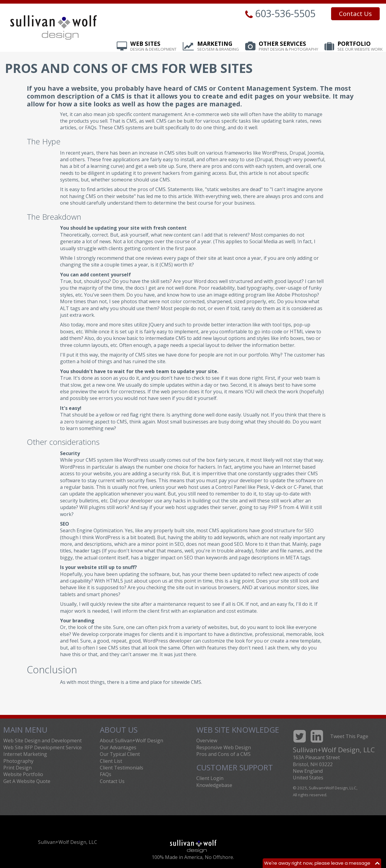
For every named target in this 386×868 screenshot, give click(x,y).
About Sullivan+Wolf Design (131, 741)
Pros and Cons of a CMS (223, 754)
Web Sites (153, 46)
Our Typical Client (120, 754)
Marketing (218, 46)
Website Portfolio (23, 774)
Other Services (288, 46)
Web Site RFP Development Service (43, 747)
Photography (18, 761)
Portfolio (360, 46)
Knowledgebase (214, 785)
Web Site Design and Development (43, 741)
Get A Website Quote (27, 781)
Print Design (17, 768)
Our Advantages (118, 747)
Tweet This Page (349, 736)
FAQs (106, 774)
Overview (207, 741)
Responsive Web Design (224, 747)
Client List (111, 761)
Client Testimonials (122, 768)
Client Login (210, 778)
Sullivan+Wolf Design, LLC (68, 842)
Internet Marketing (25, 754)
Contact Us (355, 14)
